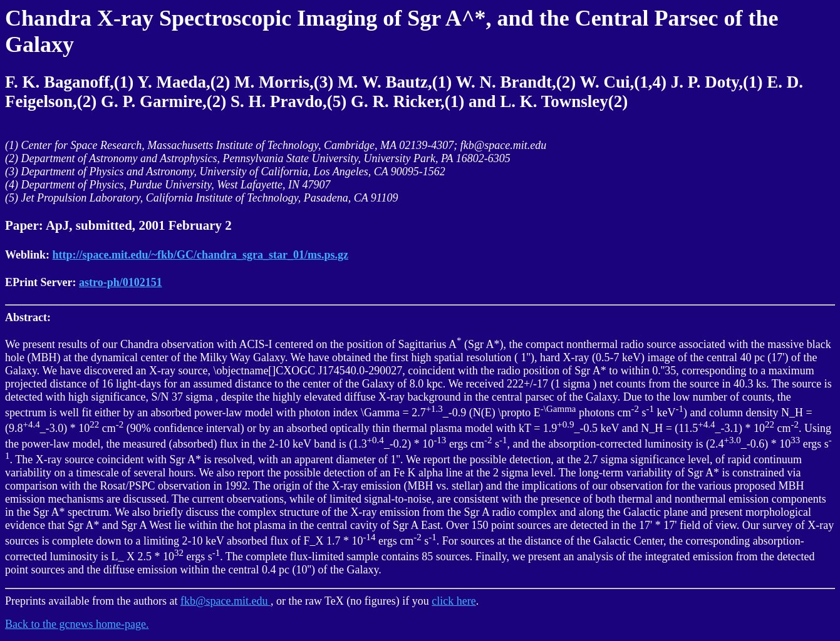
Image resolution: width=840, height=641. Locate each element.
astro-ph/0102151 (121, 282)
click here (454, 601)
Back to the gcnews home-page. (77, 624)
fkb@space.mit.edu (226, 601)
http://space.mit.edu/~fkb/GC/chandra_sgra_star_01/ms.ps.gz (200, 255)
